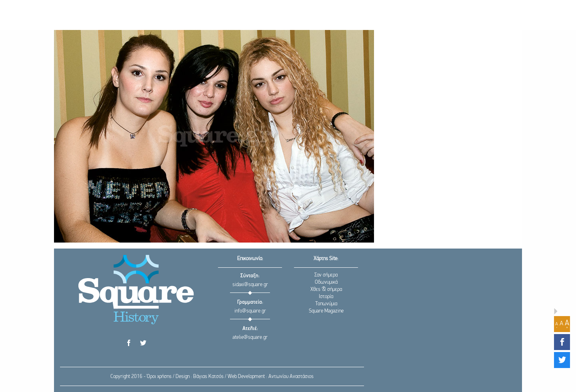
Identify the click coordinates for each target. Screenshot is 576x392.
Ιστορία (326, 297)
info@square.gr (250, 311)
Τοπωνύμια (326, 304)
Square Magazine (326, 311)
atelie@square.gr (250, 337)
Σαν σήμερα (326, 275)
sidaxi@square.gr (250, 285)
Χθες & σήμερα (326, 290)
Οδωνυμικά (326, 282)
